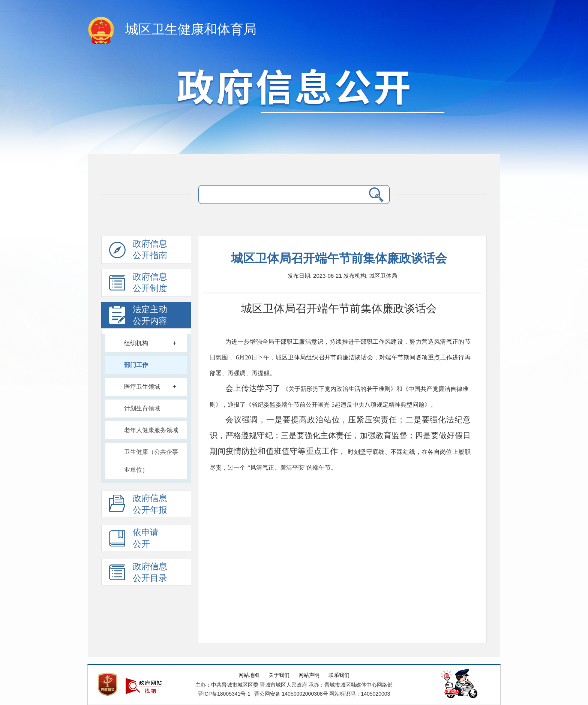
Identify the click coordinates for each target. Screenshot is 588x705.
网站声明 (309, 675)
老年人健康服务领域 (151, 430)
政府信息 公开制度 (138, 284)
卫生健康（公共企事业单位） (151, 461)
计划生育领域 (142, 408)
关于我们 (279, 675)
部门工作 (136, 365)
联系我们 (339, 675)
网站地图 (249, 675)
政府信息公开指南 (138, 251)
